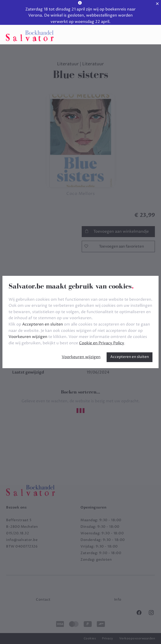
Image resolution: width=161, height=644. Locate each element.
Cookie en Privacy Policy (102, 343)
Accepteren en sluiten (130, 357)
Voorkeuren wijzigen (81, 357)
